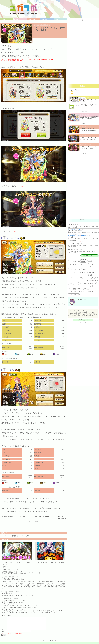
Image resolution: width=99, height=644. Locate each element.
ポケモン (71, 283)
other (56, 19)
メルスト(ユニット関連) (9, 536)
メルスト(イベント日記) (75, 272)
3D (85, 272)
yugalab (3, 19)
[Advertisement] (34, 527)
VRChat (91, 264)
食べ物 (91, 286)
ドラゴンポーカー (74, 262)
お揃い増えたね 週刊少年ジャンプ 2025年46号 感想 (75, 248)
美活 (91, 275)
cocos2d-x (87, 278)
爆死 (94, 292)
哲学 (84, 270)
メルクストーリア (20, 516)
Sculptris (94, 278)
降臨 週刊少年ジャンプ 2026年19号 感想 (74, 223)
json (94, 272)
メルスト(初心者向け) (91, 280)
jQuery (86, 275)
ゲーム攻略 (72, 289)
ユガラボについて (82, 264)
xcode (89, 272)
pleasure (17, 19)
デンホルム (72, 264)
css (76, 283)
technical (44, 19)
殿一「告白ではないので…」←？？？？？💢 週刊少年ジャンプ (77, 235)
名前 (3, 634)
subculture (31, 19)
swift (90, 267)
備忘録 (90, 262)
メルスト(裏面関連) (82, 289)
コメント (4, 632)
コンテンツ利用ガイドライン (16, 58)
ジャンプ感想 (72, 292)
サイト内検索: (75, 90)
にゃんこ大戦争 (83, 283)
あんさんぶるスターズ (75, 270)
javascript (83, 261)
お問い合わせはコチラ (83, 320)
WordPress (93, 283)
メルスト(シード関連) (84, 292)
